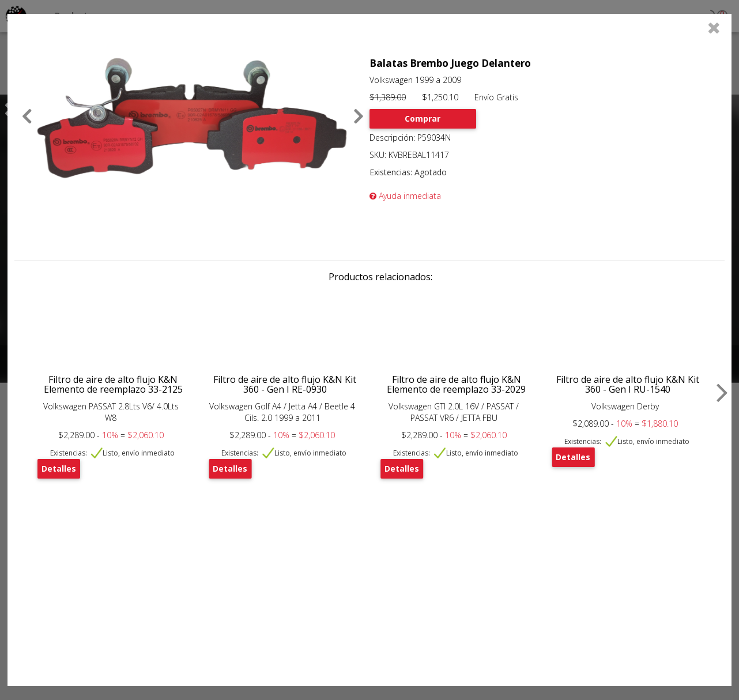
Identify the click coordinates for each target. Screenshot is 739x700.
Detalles (59, 468)
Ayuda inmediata (405, 196)
